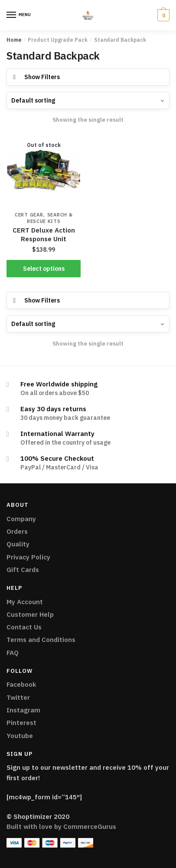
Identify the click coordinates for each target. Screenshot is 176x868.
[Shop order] (88, 100)
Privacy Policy (28, 557)
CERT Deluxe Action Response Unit (44, 234)
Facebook (21, 684)
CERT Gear (29, 215)
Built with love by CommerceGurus (61, 826)
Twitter (18, 697)
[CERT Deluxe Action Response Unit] (44, 170)
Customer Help (30, 614)
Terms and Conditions (41, 640)
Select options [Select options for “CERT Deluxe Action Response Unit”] (44, 269)
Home (14, 40)
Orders (17, 531)
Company (21, 519)
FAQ (13, 653)
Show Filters (42, 77)
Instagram (23, 710)
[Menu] (12, 15)
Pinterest (21, 723)
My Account (25, 602)
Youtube (20, 736)
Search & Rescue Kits (50, 218)
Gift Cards (23, 570)
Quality (18, 544)
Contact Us (24, 627)
